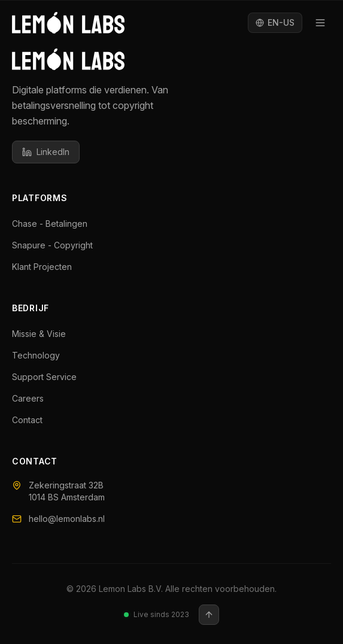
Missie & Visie (44, 334)
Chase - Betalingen (55, 224)
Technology (41, 355)
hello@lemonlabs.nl (58, 519)
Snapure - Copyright (58, 245)
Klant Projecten (47, 267)
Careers (33, 398)
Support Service (50, 377)
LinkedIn (46, 152)
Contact (33, 420)
